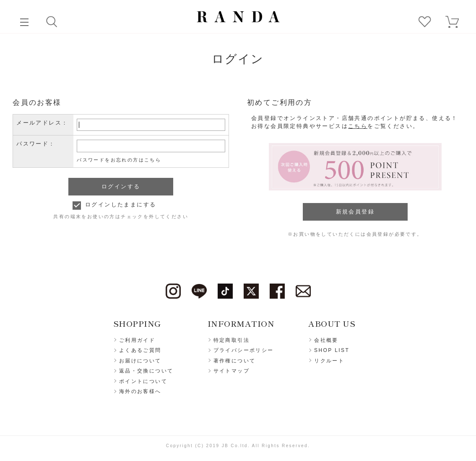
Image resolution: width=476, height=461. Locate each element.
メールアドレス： (42, 123)
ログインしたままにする (121, 204)
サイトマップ (231, 371)
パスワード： (36, 144)
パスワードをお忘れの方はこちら (119, 160)
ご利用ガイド (137, 340)
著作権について (235, 361)
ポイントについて (143, 381)
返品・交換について (146, 371)
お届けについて (140, 361)
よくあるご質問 (140, 350)
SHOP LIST (332, 350)
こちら (358, 126)
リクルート (329, 361)
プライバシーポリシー (244, 350)
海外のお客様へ (140, 391)
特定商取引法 (231, 340)
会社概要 (326, 340)
